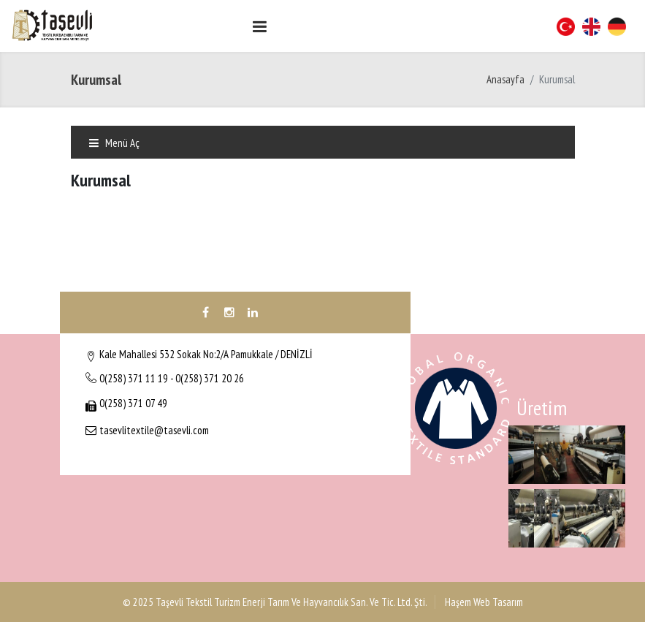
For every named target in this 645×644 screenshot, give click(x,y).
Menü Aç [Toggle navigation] (114, 143)
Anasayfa (505, 79)
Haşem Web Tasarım (483, 602)
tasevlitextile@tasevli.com (154, 430)
